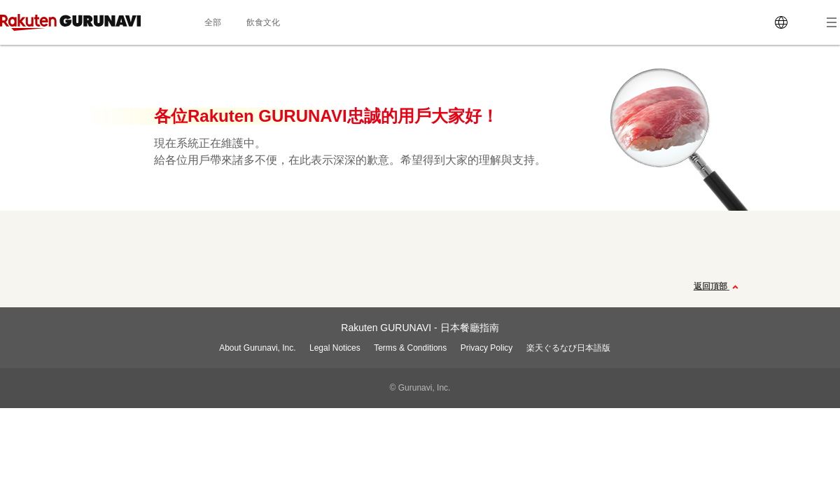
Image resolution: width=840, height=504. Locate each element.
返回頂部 (718, 287)
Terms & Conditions (410, 348)
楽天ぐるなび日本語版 (568, 348)
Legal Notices (335, 348)
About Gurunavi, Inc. (257, 348)
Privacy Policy (487, 348)
